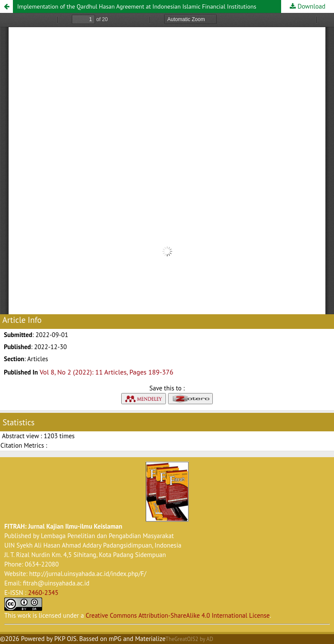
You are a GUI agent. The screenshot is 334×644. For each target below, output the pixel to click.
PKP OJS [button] (65, 639)
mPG (115, 639)
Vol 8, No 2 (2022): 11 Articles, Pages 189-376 (106, 372)
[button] (6, 6)
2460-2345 (43, 593)
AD (210, 639)
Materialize (150, 639)
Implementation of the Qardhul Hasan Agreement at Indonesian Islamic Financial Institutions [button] (137, 6)
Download (311, 6)
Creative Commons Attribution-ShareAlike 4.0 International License (178, 615)
